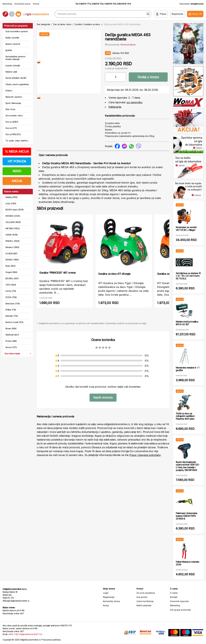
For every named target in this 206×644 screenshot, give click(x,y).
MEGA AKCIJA (17, 152)
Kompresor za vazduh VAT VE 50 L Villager (186, 229)
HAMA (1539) (12, 235)
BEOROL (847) (12, 278)
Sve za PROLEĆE (13, 134)
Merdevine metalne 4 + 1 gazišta (187, 369)
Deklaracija (115, 107)
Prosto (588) (11, 341)
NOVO (17, 171)
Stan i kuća (10, 109)
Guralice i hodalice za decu (87, 24)
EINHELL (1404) (12, 241)
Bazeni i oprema (13, 44)
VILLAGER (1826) (13, 222)
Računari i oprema (14, 97)
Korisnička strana (22, 4)
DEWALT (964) (12, 260)
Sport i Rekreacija (13, 103)
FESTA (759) (11, 297)
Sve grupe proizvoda (180, 610)
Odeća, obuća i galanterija (17, 84)
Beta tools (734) (13, 304)
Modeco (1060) (12, 247)
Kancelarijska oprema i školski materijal (16, 58)
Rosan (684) (11, 328)
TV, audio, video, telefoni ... (18, 141)
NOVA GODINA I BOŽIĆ (16, 78)
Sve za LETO (11, 128)
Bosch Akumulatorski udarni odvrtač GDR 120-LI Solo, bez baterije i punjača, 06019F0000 (188, 466)
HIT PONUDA (17, 161)
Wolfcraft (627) (12, 335)
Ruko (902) (11, 266)
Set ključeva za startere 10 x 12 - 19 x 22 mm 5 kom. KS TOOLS (188, 276)
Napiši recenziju (103, 397)
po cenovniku (134, 102)
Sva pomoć (142, 597)
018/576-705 (110, 4)
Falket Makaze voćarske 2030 (187, 563)
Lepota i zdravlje (13, 65)
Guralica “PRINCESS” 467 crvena (57, 273)
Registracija (109, 597)
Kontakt (174, 597)
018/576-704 (98, 4)
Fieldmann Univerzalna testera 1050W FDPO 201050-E (186, 516)
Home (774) (11, 291)
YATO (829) (11, 285)
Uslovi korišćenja (145, 601)
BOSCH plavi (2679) (14, 210)
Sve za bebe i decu (14, 115)
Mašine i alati (11, 72)
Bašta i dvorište (12, 38)
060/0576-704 (124, 4)
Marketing (7, 4)
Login (106, 593)
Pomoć (36, 4)
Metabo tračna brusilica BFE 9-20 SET (187, 323)
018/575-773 (85, 4)
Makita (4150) (12, 197)
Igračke (9, 50)
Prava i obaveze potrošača (145, 455)
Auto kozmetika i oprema (17, 31)
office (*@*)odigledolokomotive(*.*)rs (25, 634)
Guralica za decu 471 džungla (114, 274)
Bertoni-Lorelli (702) (14, 322)
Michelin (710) (12, 316)
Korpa (106, 605)
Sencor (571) (11, 347)
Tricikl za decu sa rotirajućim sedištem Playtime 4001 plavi (185, 416)
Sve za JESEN (12, 122)
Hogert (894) (11, 272)
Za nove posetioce (146, 593)
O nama (174, 593)
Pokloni (9, 91)
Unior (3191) (11, 203)
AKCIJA (17, 181)
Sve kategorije (43, 24)
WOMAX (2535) (13, 216)
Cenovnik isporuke (179, 601)
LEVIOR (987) (11, 253)
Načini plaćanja (144, 605)
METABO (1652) (13, 228)
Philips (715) (11, 310)
